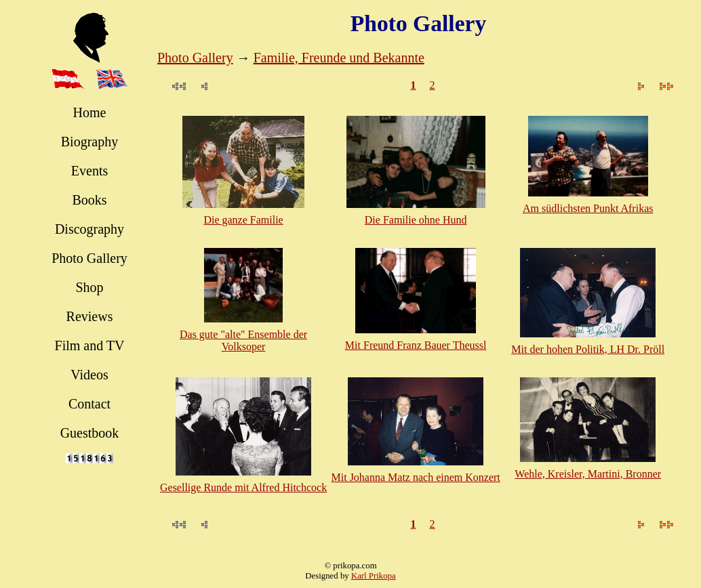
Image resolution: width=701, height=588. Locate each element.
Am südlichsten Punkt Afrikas (588, 208)
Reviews (90, 316)
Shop (89, 287)
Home (90, 112)
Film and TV (90, 345)
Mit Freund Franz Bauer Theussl (416, 345)
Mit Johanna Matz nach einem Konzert (416, 477)
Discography (89, 229)
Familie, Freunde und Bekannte (339, 58)
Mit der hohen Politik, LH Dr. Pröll (588, 349)
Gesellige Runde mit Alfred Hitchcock (243, 487)
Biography (89, 142)
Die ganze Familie (243, 220)
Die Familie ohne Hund (416, 220)
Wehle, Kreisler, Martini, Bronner (588, 474)
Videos (89, 375)
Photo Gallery (89, 258)
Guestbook (90, 433)
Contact (89, 404)
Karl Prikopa (374, 576)
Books (89, 200)
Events (89, 171)
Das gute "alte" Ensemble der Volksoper (243, 340)
